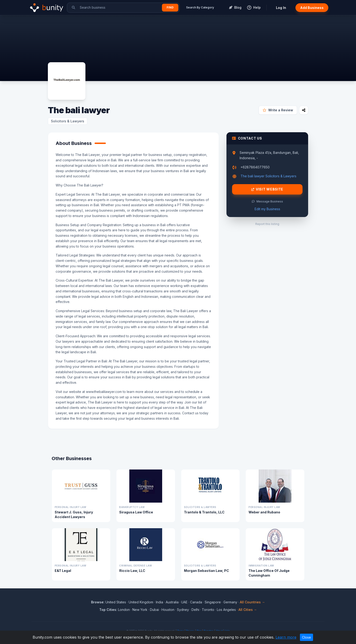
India (159, 602)
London (124, 610)
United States (116, 602)
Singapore (213, 602)
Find (170, 7)
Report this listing (267, 224)
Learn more (286, 637)
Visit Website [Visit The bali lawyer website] (267, 189)
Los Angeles (226, 610)
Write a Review (278, 110)
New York (140, 610)
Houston (168, 610)
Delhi (195, 610)
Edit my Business (267, 209)
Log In (281, 8)
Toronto (208, 610)
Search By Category (200, 7)
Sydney (183, 610)
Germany (230, 602)
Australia (172, 602)
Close (306, 637)
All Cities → (248, 610)
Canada (196, 602)
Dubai (154, 610)
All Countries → (252, 602)
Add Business (312, 8)
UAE (184, 602)
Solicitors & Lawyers (68, 121)
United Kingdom (141, 602)
